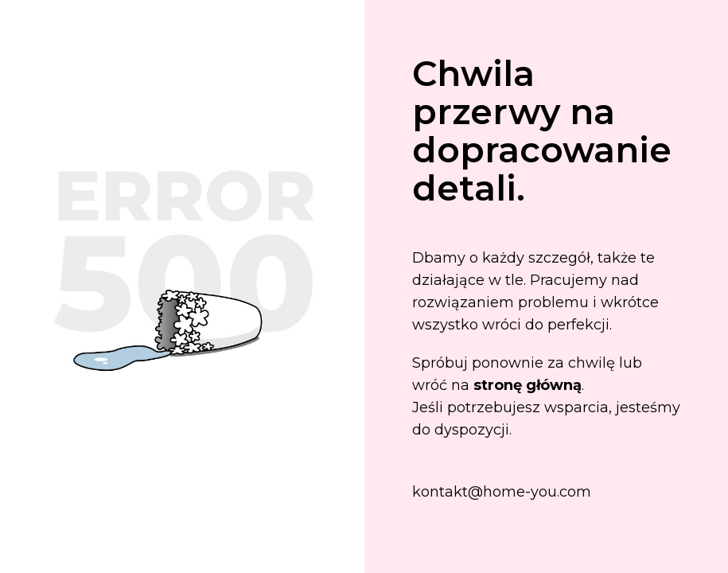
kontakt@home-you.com (502, 492)
